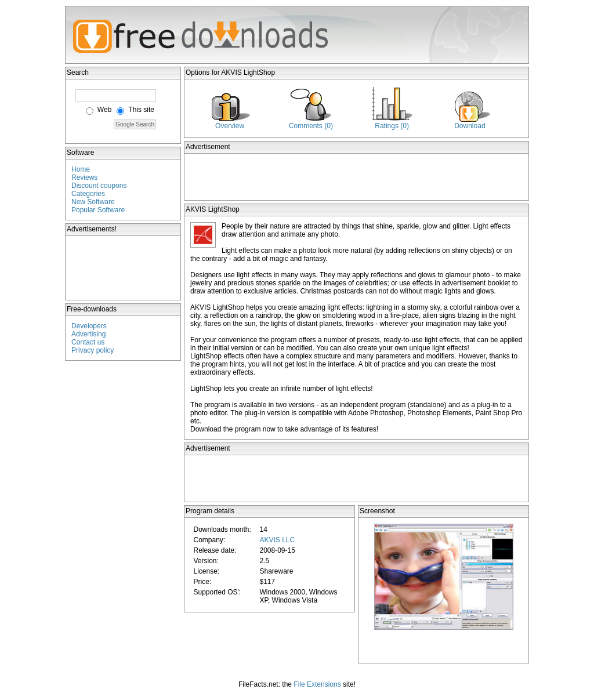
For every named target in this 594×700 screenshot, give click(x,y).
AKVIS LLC (277, 540)
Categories (88, 194)
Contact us (88, 342)
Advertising (88, 334)
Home (81, 169)
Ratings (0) (392, 126)
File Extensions (317, 684)
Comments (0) (311, 126)
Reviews (84, 177)
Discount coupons (99, 186)
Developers (89, 326)
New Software (93, 202)
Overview (230, 126)
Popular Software (98, 210)
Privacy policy (93, 350)
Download (470, 126)
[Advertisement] (124, 268)
